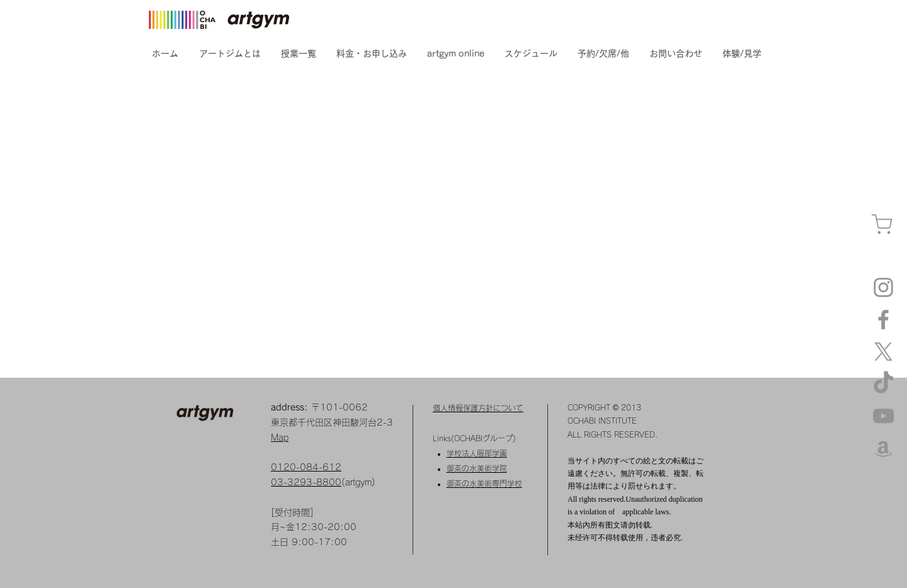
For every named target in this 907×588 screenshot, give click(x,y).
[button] (230, 54)
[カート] (882, 224)
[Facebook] (883, 319)
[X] (883, 352)
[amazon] (883, 448)
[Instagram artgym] (883, 287)
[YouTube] (883, 416)
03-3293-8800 (306, 482)
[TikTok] (883, 384)
